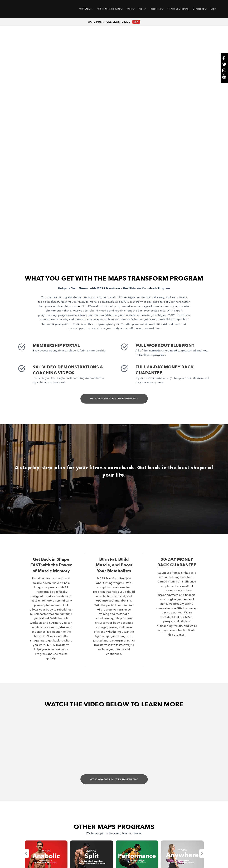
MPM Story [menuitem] (85, 9)
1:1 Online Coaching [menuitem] (178, 9)
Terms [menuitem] (68, 823)
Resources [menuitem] (156, 9)
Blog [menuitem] (67, 812)
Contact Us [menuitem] (198, 9)
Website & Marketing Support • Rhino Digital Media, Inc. (52, 860)
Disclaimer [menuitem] (71, 833)
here (142, 851)
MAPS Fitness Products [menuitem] (108, 9)
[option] (46, 763)
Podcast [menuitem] (142, 9)
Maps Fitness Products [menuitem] (29, 812)
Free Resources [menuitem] (24, 818)
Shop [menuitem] (129, 9)
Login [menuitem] (214, 9)
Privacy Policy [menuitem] (73, 828)
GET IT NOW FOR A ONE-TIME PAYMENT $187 (114, 307)
